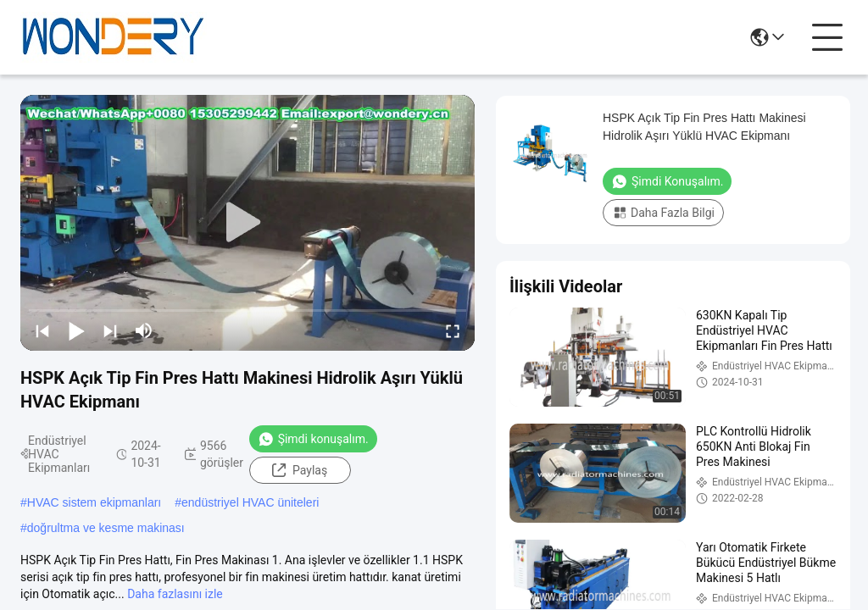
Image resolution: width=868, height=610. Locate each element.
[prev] (42, 330)
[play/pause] (76, 330)
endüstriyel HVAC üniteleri (250, 502)
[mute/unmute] (144, 330)
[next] (110, 330)
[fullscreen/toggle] (453, 330)
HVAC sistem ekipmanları (94, 502)
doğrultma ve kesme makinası (106, 528)
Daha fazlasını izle (175, 594)
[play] (248, 223)
